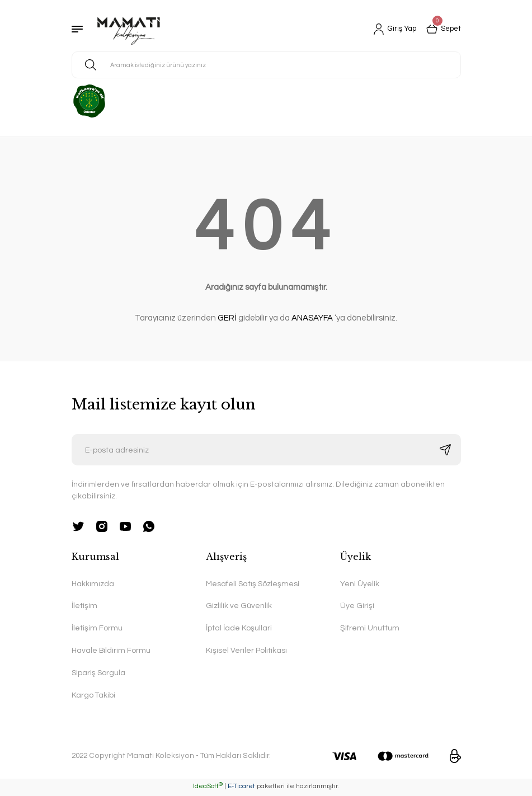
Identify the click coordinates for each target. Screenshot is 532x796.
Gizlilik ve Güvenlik (239, 607)
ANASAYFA (312, 318)
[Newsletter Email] (266, 450)
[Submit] (445, 450)
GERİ (227, 318)
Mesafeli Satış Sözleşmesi (253, 584)
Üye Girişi (357, 607)
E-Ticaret (241, 788)
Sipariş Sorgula (99, 674)
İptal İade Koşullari (239, 629)
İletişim (84, 607)
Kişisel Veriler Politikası (246, 652)
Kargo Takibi (94, 697)
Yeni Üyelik (360, 584)
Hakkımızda (93, 584)
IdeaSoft (208, 788)
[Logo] (129, 29)
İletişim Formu (97, 629)
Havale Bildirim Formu (112, 652)
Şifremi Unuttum (370, 629)
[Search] (266, 65)
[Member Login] (390, 29)
